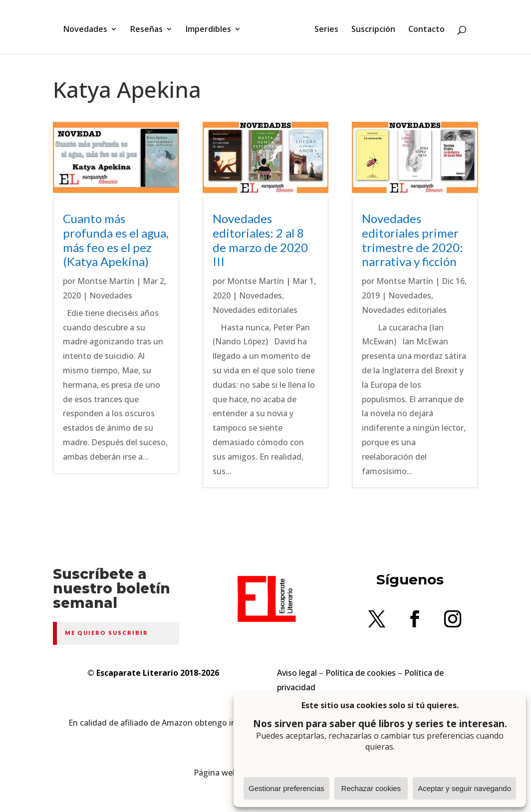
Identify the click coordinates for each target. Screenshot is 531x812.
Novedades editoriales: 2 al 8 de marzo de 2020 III (260, 240)
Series (323, 26)
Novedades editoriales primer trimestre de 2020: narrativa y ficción (412, 240)
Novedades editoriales (255, 310)
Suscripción (370, 26)
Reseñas (150, 26)
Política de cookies (361, 673)
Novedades (89, 26)
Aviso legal (297, 673)
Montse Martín (106, 281)
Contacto (423, 26)
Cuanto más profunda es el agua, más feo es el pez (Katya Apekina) (116, 240)
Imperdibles (212, 26)
